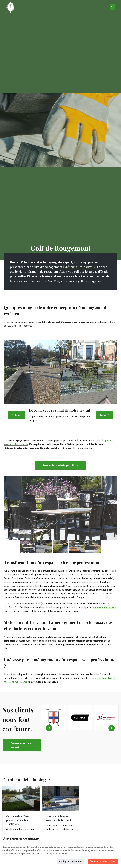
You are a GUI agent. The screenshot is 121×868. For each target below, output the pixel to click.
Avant (18, 415)
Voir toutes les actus (49, 780)
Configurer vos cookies (71, 861)
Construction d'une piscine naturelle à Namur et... (18, 820)
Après (103, 415)
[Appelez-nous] (112, 7)
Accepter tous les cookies (103, 861)
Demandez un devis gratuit (60, 465)
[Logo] (11, 7)
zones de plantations (105, 607)
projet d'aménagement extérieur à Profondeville (64, 267)
